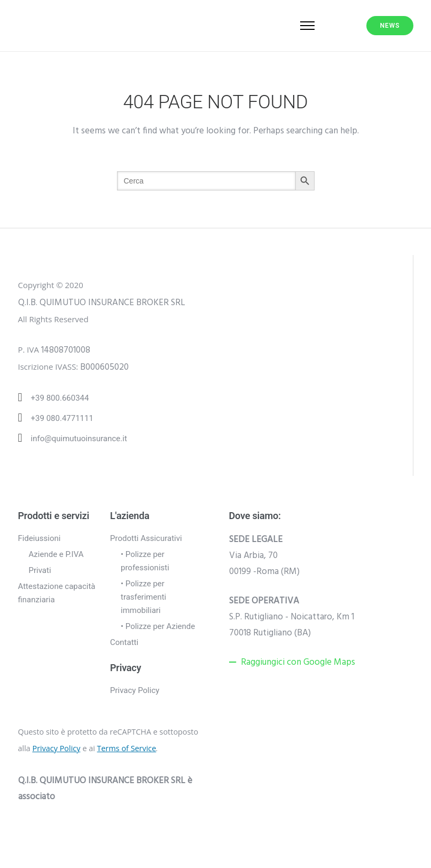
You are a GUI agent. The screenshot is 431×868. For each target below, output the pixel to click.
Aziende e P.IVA (56, 554)
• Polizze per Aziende (158, 626)
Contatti (124, 642)
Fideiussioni (40, 538)
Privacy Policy (135, 690)
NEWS (390, 26)
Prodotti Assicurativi (146, 538)
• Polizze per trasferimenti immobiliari (143, 597)
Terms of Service (127, 748)
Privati (40, 570)
